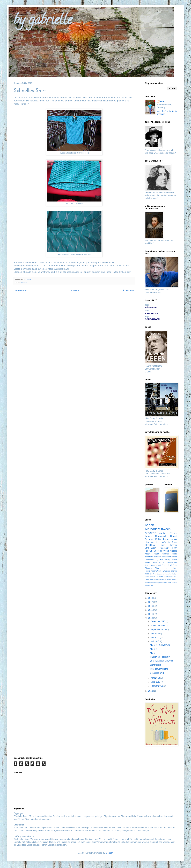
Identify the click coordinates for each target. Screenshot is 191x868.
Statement (162, 580)
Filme (157, 568)
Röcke (148, 562)
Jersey (168, 559)
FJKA (175, 548)
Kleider (174, 554)
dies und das (152, 542)
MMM (153, 653)
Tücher (162, 562)
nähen (24, 282)
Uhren (169, 580)
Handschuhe (166, 568)
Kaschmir (164, 548)
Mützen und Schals (159, 565)
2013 (151, 618)
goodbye (162, 583)
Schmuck (148, 580)
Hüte (162, 559)
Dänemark (149, 568)
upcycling (165, 551)
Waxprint (167, 571)
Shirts (175, 542)
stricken (151, 533)
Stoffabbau (150, 545)
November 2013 (158, 626)
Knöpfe (175, 574)
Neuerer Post (21, 290)
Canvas (166, 554)
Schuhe (149, 539)
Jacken (163, 533)
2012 (151, 691)
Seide (155, 562)
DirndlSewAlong (152, 559)
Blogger (109, 853)
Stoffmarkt (149, 557)
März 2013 (156, 682)
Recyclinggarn (151, 571)
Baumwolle (161, 536)
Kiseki (148, 554)
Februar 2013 (157, 686)
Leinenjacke (156, 665)
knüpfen (168, 583)
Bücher (174, 557)
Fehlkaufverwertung (159, 669)
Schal (175, 565)
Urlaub (174, 536)
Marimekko (149, 577)
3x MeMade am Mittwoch (161, 661)
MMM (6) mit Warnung (160, 645)
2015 (151, 610)
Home (162, 545)
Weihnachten (172, 562)
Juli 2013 (155, 634)
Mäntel (175, 559)
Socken (155, 580)
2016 (151, 606)
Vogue (160, 571)
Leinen (149, 536)
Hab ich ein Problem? (160, 657)
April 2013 (155, 678)
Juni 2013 (155, 637)
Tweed (156, 554)
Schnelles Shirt (157, 673)
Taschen (174, 545)
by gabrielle (43, 21)
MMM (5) (154, 649)
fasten (147, 565)
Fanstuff (149, 551)
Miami (175, 568)
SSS (170, 565)
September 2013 (158, 629)
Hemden (168, 574)
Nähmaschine (172, 577)
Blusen (174, 533)
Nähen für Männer (160, 577)
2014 (151, 614)
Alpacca (174, 551)
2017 (151, 602)
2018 (151, 598)
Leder (166, 539)
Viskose (175, 580)
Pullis (158, 539)
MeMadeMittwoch (158, 529)
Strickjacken (150, 548)
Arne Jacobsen (159, 574)
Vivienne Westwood (162, 557)
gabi (162, 101)
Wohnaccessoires (151, 583)
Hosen (174, 539)
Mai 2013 (155, 641)
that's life (166, 542)
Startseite (75, 290)
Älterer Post (128, 290)
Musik (156, 551)
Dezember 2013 (158, 621)
